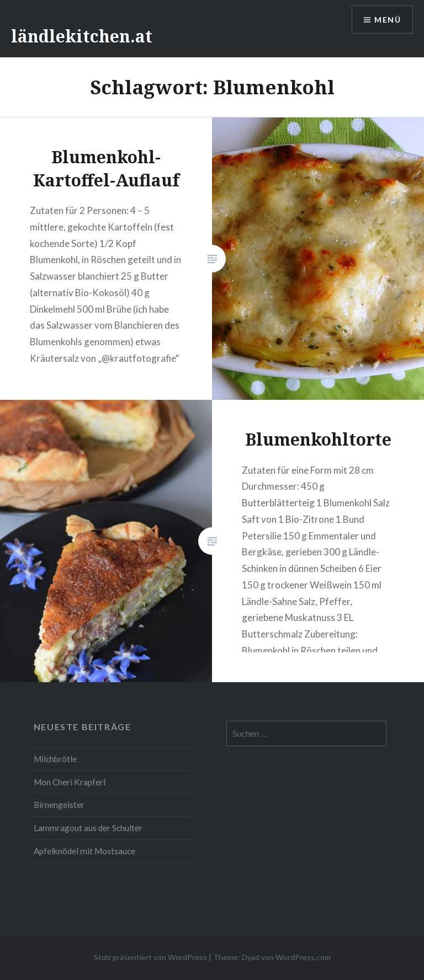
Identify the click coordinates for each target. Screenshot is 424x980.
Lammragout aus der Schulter (88, 828)
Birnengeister (59, 805)
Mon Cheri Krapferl (70, 782)
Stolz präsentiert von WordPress (150, 957)
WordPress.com (303, 957)
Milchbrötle (55, 759)
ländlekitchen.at (82, 36)
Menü (388, 20)
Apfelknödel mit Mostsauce (84, 851)
